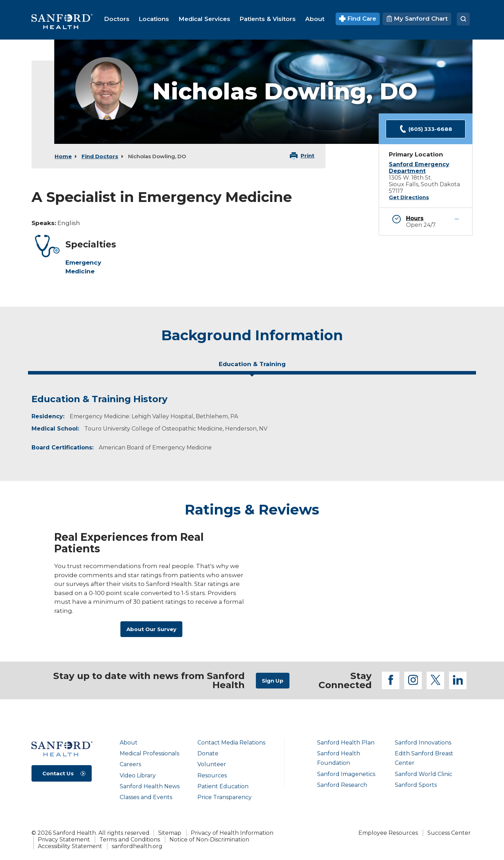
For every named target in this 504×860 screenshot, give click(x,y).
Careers (130, 764)
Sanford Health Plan (346, 743)
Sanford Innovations (423, 743)
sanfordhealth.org (137, 846)
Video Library (138, 775)
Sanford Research (342, 785)
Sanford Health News (150, 786)
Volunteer (212, 764)
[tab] (252, 367)
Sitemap (170, 833)
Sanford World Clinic (423, 774)
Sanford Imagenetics (346, 774)
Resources (212, 775)
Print (307, 156)
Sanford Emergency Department (419, 168)
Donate (208, 753)
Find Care (358, 19)
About (129, 743)
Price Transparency (225, 797)
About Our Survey (151, 629)
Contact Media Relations (231, 743)
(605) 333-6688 (426, 129)
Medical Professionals (149, 753)
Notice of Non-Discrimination (209, 840)
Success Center (449, 833)
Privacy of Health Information (232, 833)
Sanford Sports (416, 785)
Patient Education (223, 786)
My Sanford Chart (417, 19)
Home (63, 156)
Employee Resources (388, 833)
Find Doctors (100, 156)
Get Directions (409, 197)
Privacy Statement (64, 840)
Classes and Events (146, 797)
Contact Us (58, 773)
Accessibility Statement (70, 846)
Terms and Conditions (130, 840)
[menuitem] (117, 19)
